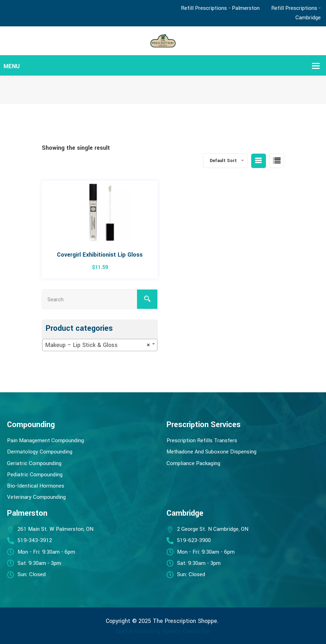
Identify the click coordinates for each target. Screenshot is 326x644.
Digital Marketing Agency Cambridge (163, 631)
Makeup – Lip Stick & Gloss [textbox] (98, 345)
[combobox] (100, 345)
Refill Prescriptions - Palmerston (220, 8)
